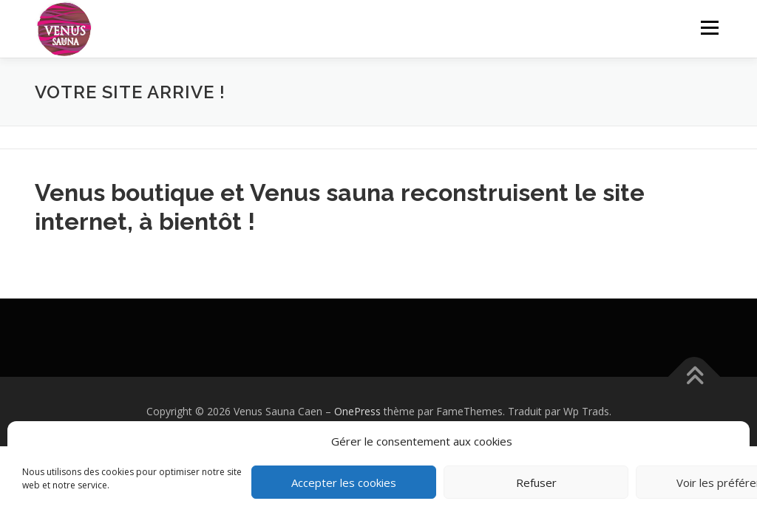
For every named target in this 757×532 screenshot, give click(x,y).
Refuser (536, 482)
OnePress (357, 411)
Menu (709, 28)
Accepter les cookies (344, 482)
